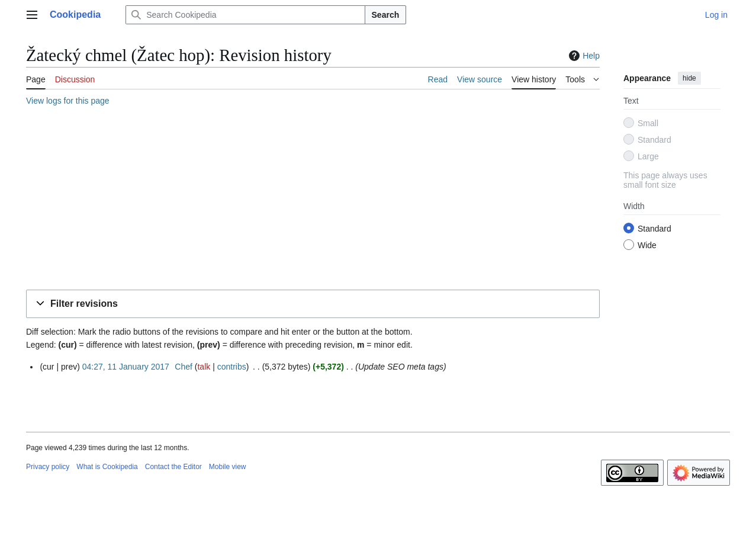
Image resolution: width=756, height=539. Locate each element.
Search (386, 15)
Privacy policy (48, 467)
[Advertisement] (313, 200)
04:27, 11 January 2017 (126, 367)
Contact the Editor (173, 467)
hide (689, 78)
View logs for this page (68, 101)
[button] (313, 304)
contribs (232, 367)
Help (583, 56)
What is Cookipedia (107, 467)
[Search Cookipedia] (245, 15)
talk (204, 367)
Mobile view (228, 467)
